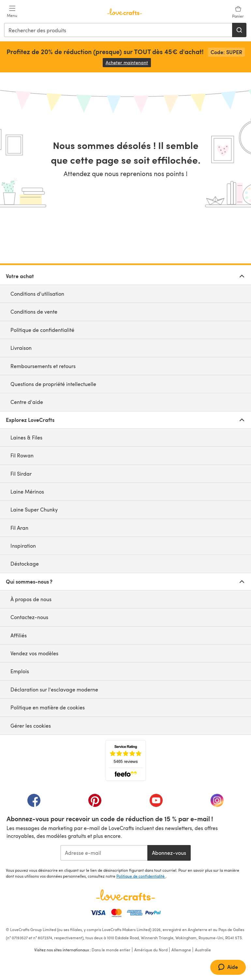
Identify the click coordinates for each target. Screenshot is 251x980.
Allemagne (181, 950)
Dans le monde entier (111, 950)
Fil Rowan (22, 455)
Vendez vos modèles (34, 653)
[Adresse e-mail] (104, 853)
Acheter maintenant (128, 62)
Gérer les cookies (31, 726)
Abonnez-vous (169, 853)
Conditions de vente (34, 312)
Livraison (21, 348)
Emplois (20, 671)
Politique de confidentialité (42, 330)
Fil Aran (19, 528)
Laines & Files (26, 437)
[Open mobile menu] (12, 12)
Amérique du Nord (151, 950)
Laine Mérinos (27, 491)
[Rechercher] (239, 30)
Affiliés (19, 635)
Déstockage (25, 564)
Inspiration (23, 546)
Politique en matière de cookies (48, 707)
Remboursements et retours (43, 366)
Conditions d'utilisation (37, 294)
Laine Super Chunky (34, 509)
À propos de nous (31, 599)
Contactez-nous (29, 617)
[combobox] (118, 30)
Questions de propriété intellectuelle (53, 384)
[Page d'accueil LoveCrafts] (125, 895)
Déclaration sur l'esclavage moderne (54, 689)
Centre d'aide (27, 402)
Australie (203, 950)
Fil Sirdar (21, 474)
